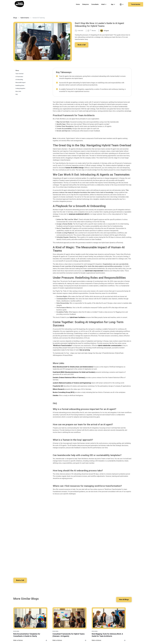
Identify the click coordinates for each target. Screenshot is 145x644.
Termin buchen (136, 4)
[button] (105, 4)
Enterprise (86, 4)
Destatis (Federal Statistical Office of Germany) (69, 378)
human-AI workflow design (75, 168)
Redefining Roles (20, 86)
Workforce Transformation (62, 346)
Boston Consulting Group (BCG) (64, 392)
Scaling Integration (20, 88)
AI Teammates (19, 77)
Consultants (95, 4)
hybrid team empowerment (94, 271)
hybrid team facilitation (78, 317)
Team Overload (19, 74)
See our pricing (85, 350)
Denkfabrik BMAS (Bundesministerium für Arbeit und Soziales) (74, 372)
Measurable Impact (21, 83)
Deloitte (55, 395)
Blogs (15, 18)
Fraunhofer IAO (58, 386)
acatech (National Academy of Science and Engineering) (72, 383)
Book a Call (82, 45)
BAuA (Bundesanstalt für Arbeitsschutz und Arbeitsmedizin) (73, 367)
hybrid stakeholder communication (110, 346)
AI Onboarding (19, 80)
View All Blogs (124, 600)
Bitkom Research (59, 389)
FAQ (17, 94)
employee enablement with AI (79, 214)
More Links (18, 91)
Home (78, 4)
